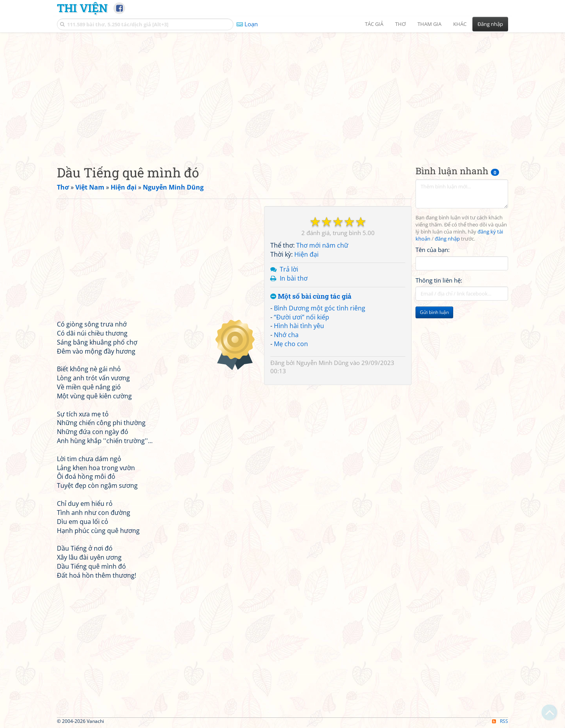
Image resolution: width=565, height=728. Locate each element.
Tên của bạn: (433, 250)
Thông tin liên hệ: (439, 280)
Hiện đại (306, 254)
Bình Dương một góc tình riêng (320, 308)
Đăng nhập (490, 24)
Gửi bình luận (434, 312)
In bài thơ (294, 278)
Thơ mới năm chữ (322, 245)
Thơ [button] (400, 24)
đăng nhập (447, 239)
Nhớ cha (286, 335)
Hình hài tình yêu (299, 326)
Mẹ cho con (291, 344)
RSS (500, 721)
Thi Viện (82, 8)
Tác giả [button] (374, 24)
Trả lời (289, 269)
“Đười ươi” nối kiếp (302, 317)
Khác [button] (460, 24)
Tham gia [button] (429, 24)
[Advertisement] (282, 92)
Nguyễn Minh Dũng (322, 363)
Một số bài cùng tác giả (311, 296)
